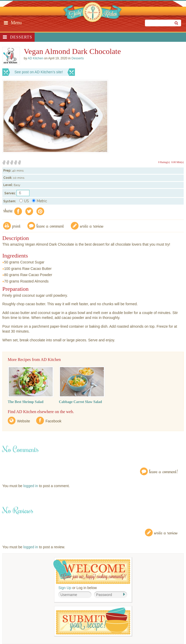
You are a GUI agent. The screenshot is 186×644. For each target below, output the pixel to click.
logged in (31, 486)
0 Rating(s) (164, 162)
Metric (40, 201)
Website (24, 421)
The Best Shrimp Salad (26, 402)
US (24, 201)
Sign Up (65, 588)
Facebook (53, 421)
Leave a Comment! (164, 471)
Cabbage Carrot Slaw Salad (80, 402)
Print (17, 226)
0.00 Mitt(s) (177, 162)
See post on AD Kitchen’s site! (39, 72)
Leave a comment (50, 226)
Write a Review (166, 532)
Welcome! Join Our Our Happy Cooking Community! (92, 572)
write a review (92, 226)
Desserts (21, 37)
